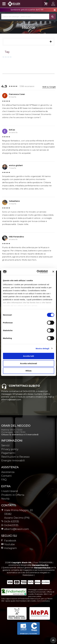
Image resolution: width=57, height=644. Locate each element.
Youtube (8, 544)
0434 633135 (12, 522)
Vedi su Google (49, 87)
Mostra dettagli (42, 348)
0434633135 (10, 525)
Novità (5, 499)
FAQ (4, 480)
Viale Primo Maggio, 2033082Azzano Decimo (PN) (17, 514)
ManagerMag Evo (40, 565)
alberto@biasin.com (15, 529)
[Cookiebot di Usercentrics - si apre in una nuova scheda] (37, 272)
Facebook (9, 541)
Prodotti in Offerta (13, 495)
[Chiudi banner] (53, 272)
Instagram (9, 548)
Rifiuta (28, 371)
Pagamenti (8, 453)
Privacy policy (10, 449)
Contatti (6, 476)
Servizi (5, 445)
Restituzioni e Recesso (15, 457)
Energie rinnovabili (13, 461)
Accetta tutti (28, 356)
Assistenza (8, 472)
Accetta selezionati (28, 363)
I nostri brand (9, 491)
